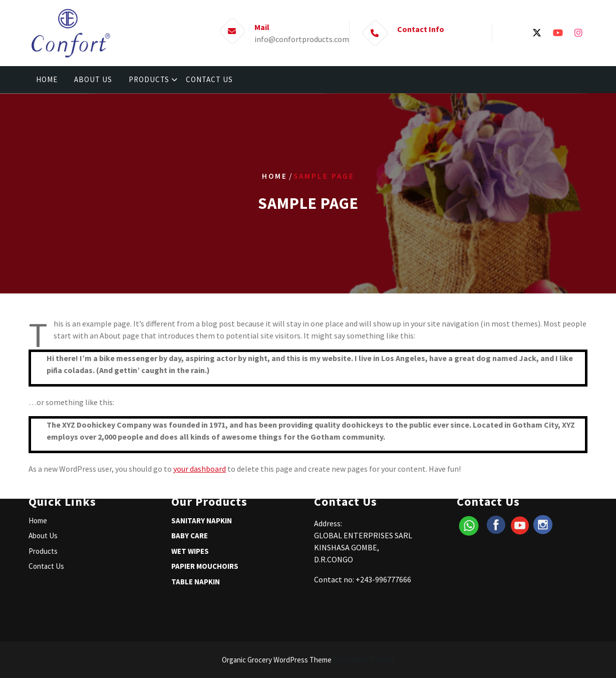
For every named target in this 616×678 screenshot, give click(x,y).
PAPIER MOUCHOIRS (205, 540)
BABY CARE (190, 510)
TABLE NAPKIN (196, 556)
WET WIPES (190, 525)
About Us (43, 510)
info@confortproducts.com (302, 39)
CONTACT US (209, 79)
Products (43, 525)
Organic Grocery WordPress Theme (308, 660)
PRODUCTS (149, 79)
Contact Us (46, 540)
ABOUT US (93, 79)
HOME (47, 79)
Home (275, 176)
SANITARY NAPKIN (202, 494)
